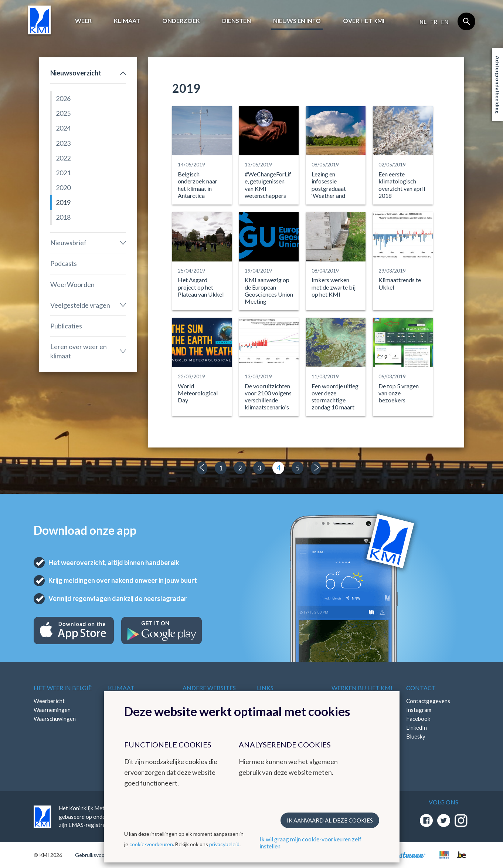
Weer (83, 21)
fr (434, 22)
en (445, 22)
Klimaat (127, 21)
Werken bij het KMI (362, 688)
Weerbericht (49, 701)
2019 (63, 202)
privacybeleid (224, 844)
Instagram (419, 710)
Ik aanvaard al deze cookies (330, 820)
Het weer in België (63, 688)
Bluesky (416, 736)
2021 (63, 173)
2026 (63, 98)
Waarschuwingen (55, 719)
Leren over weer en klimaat (79, 351)
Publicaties (66, 326)
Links (265, 688)
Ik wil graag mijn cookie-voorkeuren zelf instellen (310, 842)
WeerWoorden (72, 284)
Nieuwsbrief (68, 243)
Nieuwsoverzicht (76, 73)
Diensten (237, 21)
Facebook (418, 719)
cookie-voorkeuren (151, 844)
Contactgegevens (428, 701)
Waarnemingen (52, 710)
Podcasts (64, 263)
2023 (63, 143)
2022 (63, 158)
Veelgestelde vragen (80, 305)
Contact (421, 688)
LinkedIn (417, 727)
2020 (63, 188)
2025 (63, 113)
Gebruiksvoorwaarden (101, 855)
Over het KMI (364, 21)
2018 (63, 217)
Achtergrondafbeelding (498, 85)
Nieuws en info (297, 21)
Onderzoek (181, 21)
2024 (63, 128)
